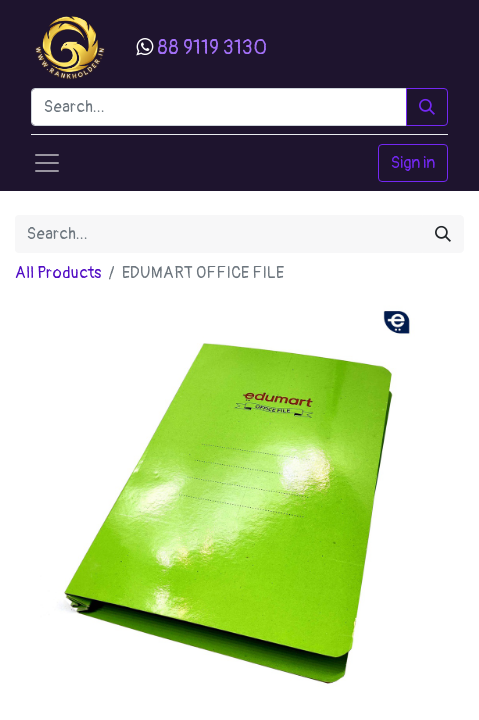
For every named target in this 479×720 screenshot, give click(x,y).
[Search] (427, 107)
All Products (58, 273)
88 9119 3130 (212, 47)
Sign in (413, 163)
